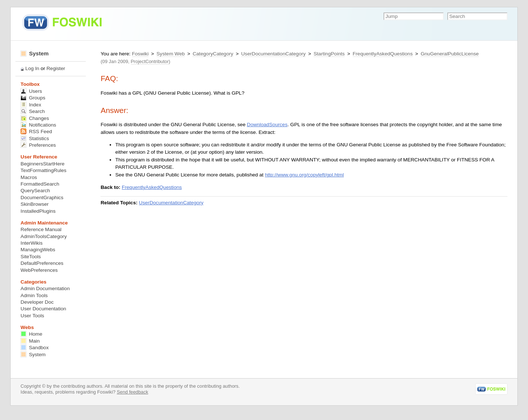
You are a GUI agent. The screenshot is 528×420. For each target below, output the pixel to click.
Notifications (38, 125)
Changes (35, 118)
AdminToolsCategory (44, 236)
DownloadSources (267, 125)
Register (56, 68)
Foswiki (140, 54)
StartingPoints (329, 54)
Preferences (38, 145)
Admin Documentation (45, 288)
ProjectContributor (150, 61)
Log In (32, 68)
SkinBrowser (35, 204)
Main (30, 341)
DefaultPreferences (42, 263)
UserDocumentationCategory (274, 54)
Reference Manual (41, 229)
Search (33, 111)
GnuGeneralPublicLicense (450, 54)
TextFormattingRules (43, 170)
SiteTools (31, 257)
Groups (33, 98)
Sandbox (35, 348)
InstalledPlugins (38, 211)
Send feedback (132, 392)
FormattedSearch (40, 184)
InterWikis (32, 243)
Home (31, 334)
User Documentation (43, 309)
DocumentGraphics (42, 198)
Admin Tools (34, 295)
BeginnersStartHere (43, 164)
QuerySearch (35, 191)
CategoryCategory (213, 54)
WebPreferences (39, 270)
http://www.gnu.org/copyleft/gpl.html (304, 175)
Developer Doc (37, 302)
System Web (171, 54)
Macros (29, 177)
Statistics (35, 138)
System (35, 53)
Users (31, 91)
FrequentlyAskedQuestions (383, 54)
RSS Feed (36, 132)
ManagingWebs (38, 250)
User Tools (32, 316)
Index (31, 105)
